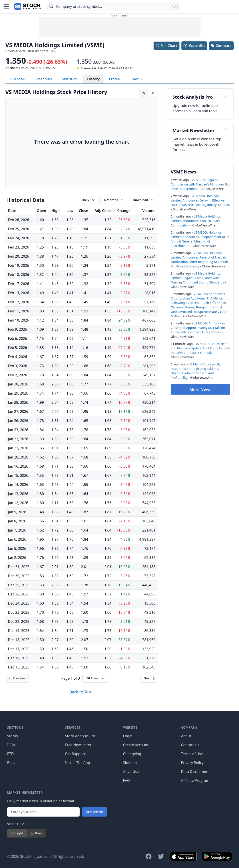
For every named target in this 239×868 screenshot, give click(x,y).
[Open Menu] (6, 6)
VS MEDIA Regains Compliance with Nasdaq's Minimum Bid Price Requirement (200, 184)
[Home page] (27, 6)
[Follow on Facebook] (149, 856)
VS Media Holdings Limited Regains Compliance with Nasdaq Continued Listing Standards (197, 278)
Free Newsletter (78, 745)
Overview (18, 79)
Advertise (131, 772)
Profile (114, 79)
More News (200, 389)
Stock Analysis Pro (80, 736)
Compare (221, 46)
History (93, 79)
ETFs (11, 754)
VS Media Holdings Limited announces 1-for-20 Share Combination (196, 221)
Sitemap (130, 763)
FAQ (127, 780)
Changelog (132, 754)
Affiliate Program (195, 780)
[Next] (149, 678)
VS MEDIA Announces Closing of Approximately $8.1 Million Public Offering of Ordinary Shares (198, 328)
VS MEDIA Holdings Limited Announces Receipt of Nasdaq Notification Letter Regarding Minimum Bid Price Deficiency (199, 260)
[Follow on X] (161, 856)
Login (128, 736)
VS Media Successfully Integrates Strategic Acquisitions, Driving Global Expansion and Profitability (196, 371)
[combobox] (114, 6)
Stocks (12, 736)
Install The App (78, 763)
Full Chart (166, 46)
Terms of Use (192, 754)
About (186, 736)
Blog (11, 763)
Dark (36, 833)
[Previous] (17, 678)
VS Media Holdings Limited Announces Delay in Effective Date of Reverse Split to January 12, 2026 (200, 200)
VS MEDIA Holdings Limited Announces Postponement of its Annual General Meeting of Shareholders (200, 239)
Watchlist (194, 46)
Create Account (136, 745)
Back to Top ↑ (82, 692)
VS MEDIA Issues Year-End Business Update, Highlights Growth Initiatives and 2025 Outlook (200, 348)
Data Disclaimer (194, 772)
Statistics (69, 79)
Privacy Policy (192, 763)
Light (17, 833)
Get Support (75, 754)
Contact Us (190, 745)
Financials (44, 79)
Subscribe (94, 812)
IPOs (11, 745)
